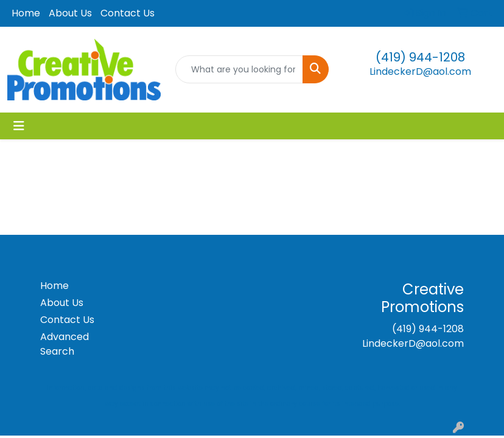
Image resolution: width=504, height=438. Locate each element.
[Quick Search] (239, 69)
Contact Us (128, 13)
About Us (70, 13)
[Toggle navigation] (19, 126)
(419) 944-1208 (420, 57)
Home (26, 13)
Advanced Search (65, 344)
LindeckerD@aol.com (420, 71)
